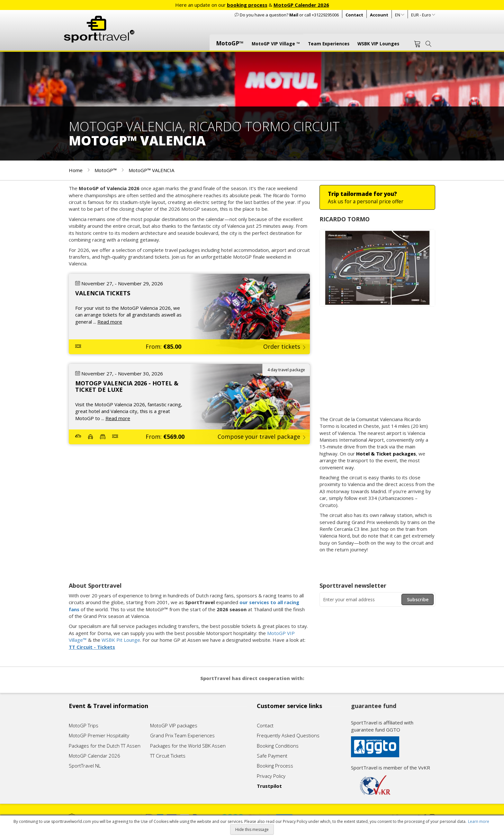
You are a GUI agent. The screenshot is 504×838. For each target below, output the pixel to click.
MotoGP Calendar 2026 (94, 756)
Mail (294, 15)
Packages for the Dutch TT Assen (105, 746)
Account (379, 15)
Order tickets (282, 346)
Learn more (479, 821)
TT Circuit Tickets (168, 756)
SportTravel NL (85, 766)
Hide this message (252, 829)
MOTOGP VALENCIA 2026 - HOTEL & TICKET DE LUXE (127, 386)
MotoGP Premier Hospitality (99, 735)
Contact (354, 15)
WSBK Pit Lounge (121, 640)
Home (76, 170)
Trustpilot (269, 786)
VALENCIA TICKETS (103, 293)
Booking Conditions (278, 746)
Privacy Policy (271, 776)
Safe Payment (272, 756)
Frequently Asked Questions (288, 735)
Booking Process (275, 766)
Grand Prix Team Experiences (183, 735)
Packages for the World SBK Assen (188, 746)
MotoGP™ (106, 170)
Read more (110, 322)
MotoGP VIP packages (174, 725)
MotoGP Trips (84, 725)
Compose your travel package (259, 437)
